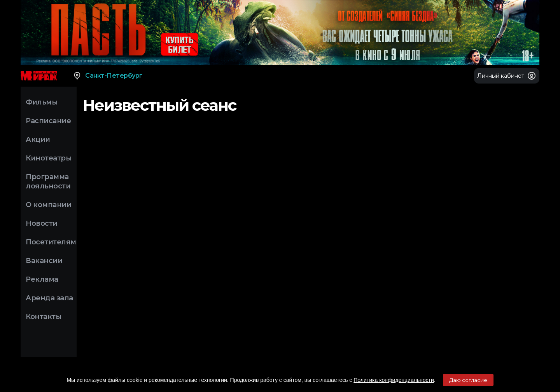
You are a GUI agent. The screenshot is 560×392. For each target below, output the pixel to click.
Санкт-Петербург (108, 76)
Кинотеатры (49, 158)
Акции (38, 139)
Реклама (42, 279)
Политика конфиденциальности (394, 380)
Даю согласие (468, 380)
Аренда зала (49, 298)
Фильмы (42, 102)
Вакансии (44, 261)
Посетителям (51, 242)
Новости (42, 223)
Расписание (48, 121)
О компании (48, 205)
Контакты (44, 317)
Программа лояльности (48, 181)
